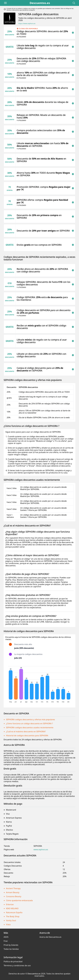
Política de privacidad (13, 961)
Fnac (6, 941)
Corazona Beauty (14, 896)
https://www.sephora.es (27, 24)
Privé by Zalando (11, 945)
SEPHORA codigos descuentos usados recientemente (30, 728)
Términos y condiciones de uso (17, 966)
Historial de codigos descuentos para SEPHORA (27, 736)
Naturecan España (14, 912)
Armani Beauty (13, 892)
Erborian (10, 904)
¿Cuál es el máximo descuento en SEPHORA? (26, 732)
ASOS (6, 937)
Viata (8, 924)
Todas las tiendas (11, 949)
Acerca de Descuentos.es (50, 937)
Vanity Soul (11, 920)
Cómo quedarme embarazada (19, 900)
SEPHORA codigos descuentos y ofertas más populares (30, 719)
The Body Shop (13, 916)
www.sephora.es (41, 850)
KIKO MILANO (12, 908)
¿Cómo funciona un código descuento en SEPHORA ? (29, 724)
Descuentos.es (40, 3)
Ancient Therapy (13, 888)
